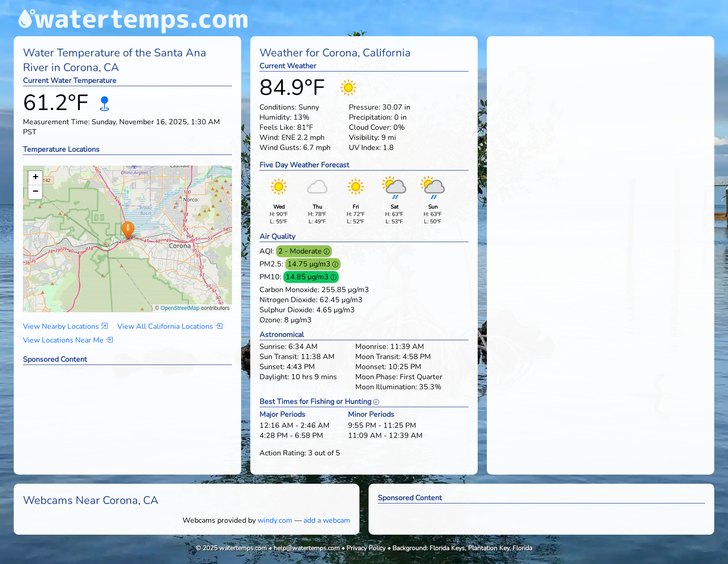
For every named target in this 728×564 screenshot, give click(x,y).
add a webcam (327, 520)
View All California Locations (170, 326)
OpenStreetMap (180, 308)
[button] (128, 230)
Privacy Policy (366, 548)
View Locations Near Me (68, 340)
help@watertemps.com (307, 548)
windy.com (275, 520)
